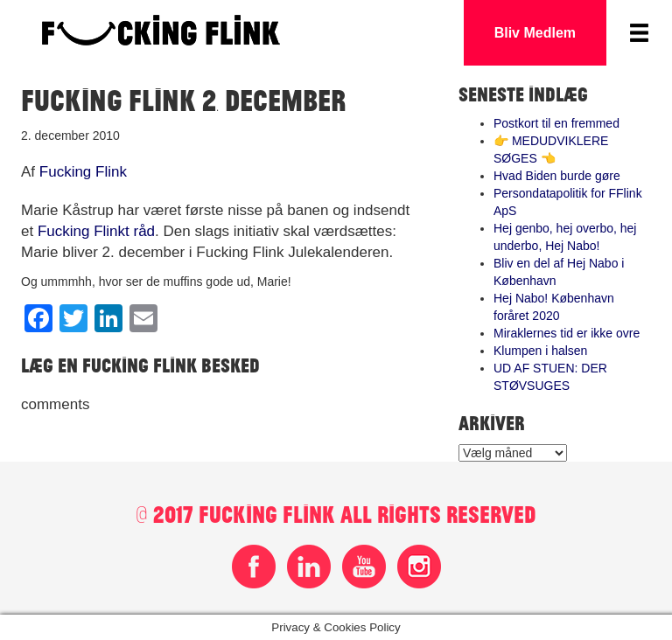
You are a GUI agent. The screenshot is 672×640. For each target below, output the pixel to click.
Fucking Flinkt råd (96, 231)
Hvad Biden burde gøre (557, 176)
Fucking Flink (83, 172)
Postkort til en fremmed (556, 123)
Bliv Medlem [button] (535, 33)
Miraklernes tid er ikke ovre (567, 333)
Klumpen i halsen (540, 351)
